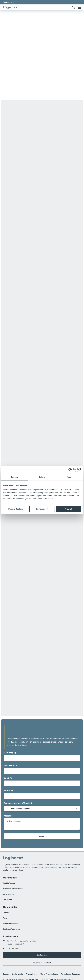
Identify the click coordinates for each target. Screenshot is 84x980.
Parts (5, 902)
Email (7, 762)
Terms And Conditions (49, 958)
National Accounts (10, 907)
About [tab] (69, 477)
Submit (42, 820)
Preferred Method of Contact (18, 787)
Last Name (9, 749)
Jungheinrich (8, 878)
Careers (6, 896)
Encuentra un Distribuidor (42, 947)
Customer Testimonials (12, 913)
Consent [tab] (15, 477)
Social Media (18, 958)
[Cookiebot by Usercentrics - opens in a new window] (70, 470)
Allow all (68, 509)
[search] (74, 7)
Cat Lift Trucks (9, 867)
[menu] (80, 7)
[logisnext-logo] (11, 7)
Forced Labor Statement (71, 958)
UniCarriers (8, 883)
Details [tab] (42, 477)
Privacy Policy (32, 958)
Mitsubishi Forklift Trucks (13, 872)
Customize (42, 509)
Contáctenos (42, 939)
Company (9, 737)
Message (8, 800)
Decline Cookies (16, 509)
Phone (7, 775)
